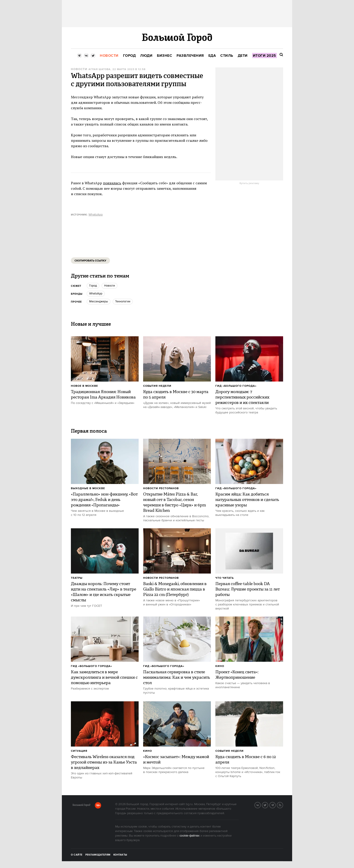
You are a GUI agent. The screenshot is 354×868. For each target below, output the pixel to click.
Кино (220, 666)
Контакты (120, 855)
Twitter (268, 805)
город (93, 286)
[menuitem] (109, 56)
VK (261, 805)
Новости (79, 69)
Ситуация (79, 751)
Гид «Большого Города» (236, 386)
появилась (112, 183)
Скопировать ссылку (90, 261)
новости (109, 286)
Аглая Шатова (100, 69)
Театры (77, 578)
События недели (157, 386)
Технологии (123, 301)
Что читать (225, 578)
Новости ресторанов (161, 488)
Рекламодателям (98, 855)
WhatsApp (96, 215)
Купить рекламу (249, 183)
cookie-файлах (190, 836)
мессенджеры (99, 301)
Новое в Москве (84, 386)
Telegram (275, 805)
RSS (283, 805)
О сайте (77, 855)
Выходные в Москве (88, 488)
